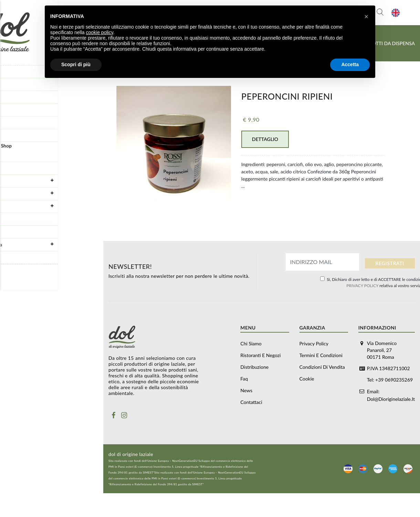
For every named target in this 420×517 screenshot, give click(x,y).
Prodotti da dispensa (53, 244)
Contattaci (15, 135)
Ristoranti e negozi (23, 84)
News (9, 123)
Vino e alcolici (18, 257)
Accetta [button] (350, 64)
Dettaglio (265, 139)
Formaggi (53, 181)
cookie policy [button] (100, 32)
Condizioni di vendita (322, 367)
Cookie (307, 379)
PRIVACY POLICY (362, 286)
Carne (53, 206)
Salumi (53, 193)
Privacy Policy (314, 343)
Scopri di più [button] (76, 64)
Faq (7, 110)
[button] (366, 17)
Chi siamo (251, 343)
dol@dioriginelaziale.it (391, 398)
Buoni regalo (17, 155)
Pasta (9, 219)
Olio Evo (13, 232)
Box (8, 168)
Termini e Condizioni (321, 355)
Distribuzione (18, 97)
